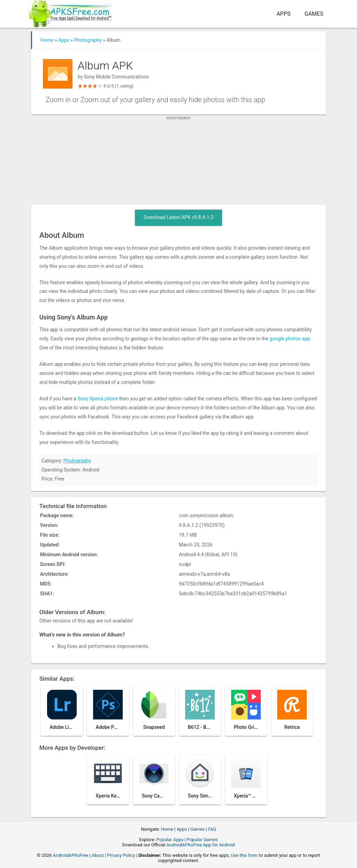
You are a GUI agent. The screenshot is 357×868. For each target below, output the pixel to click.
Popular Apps (170, 840)
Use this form (244, 855)
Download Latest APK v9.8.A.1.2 (179, 217)
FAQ (212, 829)
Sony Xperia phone (98, 399)
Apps (283, 14)
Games (314, 14)
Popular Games (202, 840)
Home (47, 40)
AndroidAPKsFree (71, 855)
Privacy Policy (121, 855)
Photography (88, 40)
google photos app (290, 339)
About (98, 855)
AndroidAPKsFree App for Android (200, 845)
